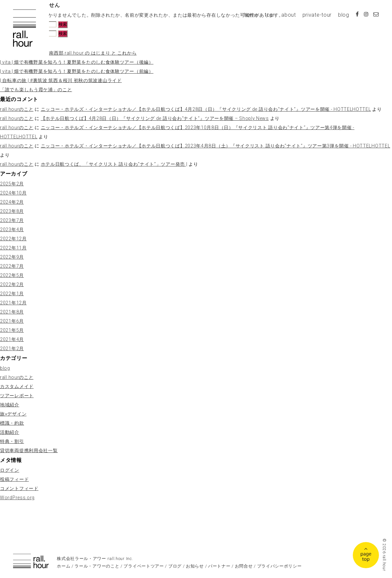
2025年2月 (12, 184)
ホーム (64, 566)
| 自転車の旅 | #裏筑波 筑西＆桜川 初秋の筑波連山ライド (61, 80)
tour (270, 15)
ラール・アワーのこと (97, 566)
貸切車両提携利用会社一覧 (29, 450)
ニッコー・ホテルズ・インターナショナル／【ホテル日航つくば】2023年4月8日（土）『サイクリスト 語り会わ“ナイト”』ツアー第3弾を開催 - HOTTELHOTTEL (216, 146)
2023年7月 (12, 220)
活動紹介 (10, 432)
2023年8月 (12, 211)
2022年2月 (12, 284)
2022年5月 (12, 275)
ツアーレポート (17, 396)
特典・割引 (12, 441)
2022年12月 (13, 239)
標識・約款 (12, 423)
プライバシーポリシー (279, 566)
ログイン (10, 470)
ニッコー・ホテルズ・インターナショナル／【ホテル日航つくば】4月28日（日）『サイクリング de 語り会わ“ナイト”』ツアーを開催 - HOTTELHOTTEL (206, 109)
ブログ (175, 566)
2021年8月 (12, 312)
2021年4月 (12, 339)
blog (344, 15)
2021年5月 (12, 330)
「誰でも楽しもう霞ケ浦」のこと (36, 90)
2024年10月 (13, 193)
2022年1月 (12, 294)
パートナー (219, 566)
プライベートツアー (144, 566)
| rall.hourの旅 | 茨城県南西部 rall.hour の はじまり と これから (68, 53)
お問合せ (244, 566)
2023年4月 (12, 229)
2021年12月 (13, 303)
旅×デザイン (13, 414)
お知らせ (195, 566)
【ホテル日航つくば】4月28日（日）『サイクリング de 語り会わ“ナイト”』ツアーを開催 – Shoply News (155, 118)
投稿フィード (14, 479)
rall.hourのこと (17, 109)
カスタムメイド (17, 386)
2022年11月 (13, 248)
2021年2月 (12, 348)
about (289, 15)
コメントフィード (19, 488)
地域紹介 (10, 405)
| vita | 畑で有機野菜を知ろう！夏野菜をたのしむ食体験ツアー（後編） (77, 62)
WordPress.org (17, 498)
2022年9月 (12, 257)
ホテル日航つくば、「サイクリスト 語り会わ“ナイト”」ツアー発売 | (114, 164)
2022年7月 (12, 266)
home (251, 15)
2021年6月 (12, 321)
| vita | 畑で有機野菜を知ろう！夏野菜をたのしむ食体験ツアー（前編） (77, 71)
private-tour (317, 15)
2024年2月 (12, 202)
